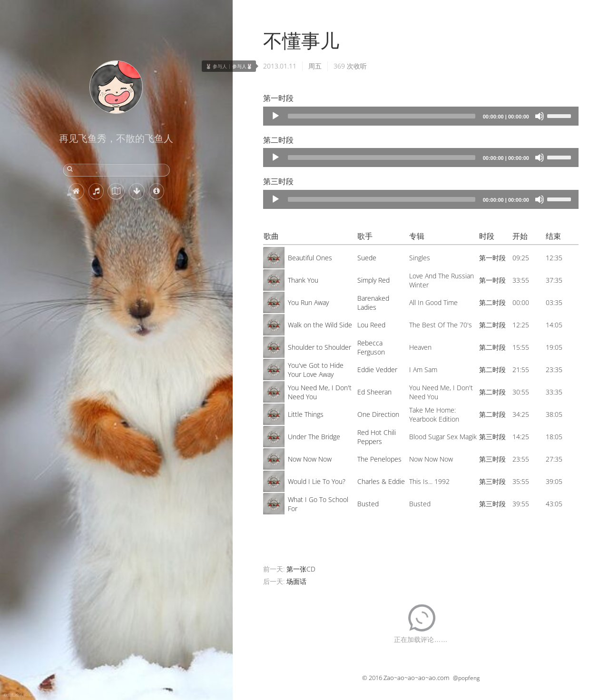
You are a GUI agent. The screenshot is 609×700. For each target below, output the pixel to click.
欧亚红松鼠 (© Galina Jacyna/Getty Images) (40, 695)
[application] (421, 116)
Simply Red (373, 280)
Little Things (306, 414)
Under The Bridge (314, 437)
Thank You (303, 280)
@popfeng (466, 678)
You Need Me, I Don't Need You (320, 392)
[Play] (275, 116)
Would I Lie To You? (317, 481)
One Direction (378, 414)
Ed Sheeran (374, 392)
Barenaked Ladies (373, 303)
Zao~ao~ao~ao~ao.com (416, 678)
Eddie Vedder (377, 370)
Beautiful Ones (310, 258)
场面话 (296, 581)
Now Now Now (310, 459)
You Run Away (308, 302)
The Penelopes (379, 459)
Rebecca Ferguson (371, 347)
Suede (367, 258)
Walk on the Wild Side (320, 325)
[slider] (382, 116)
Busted (368, 504)
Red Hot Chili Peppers (377, 437)
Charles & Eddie (381, 481)
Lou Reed (371, 325)
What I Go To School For (318, 504)
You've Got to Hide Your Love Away (316, 370)
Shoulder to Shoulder (319, 347)
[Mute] (540, 116)
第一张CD (301, 569)
